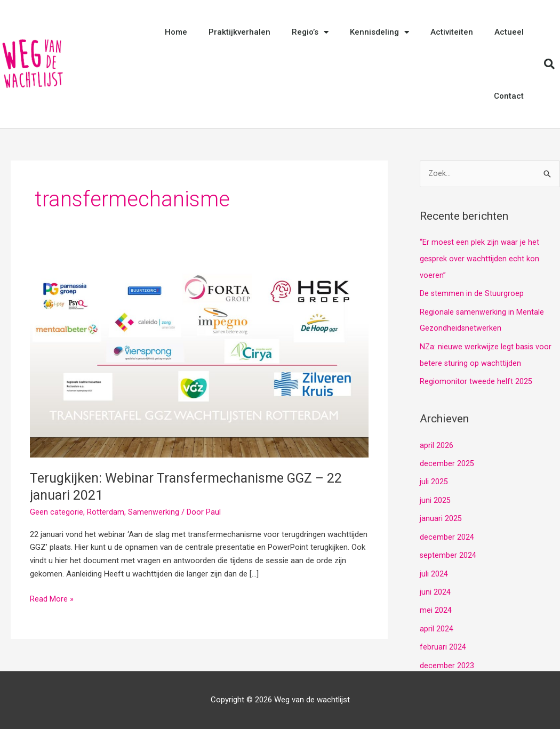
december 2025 (447, 460)
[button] (549, 64)
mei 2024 (436, 604)
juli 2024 (434, 568)
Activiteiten (452, 32)
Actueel (509, 32)
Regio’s (310, 32)
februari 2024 (443, 640)
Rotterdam (106, 512)
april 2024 (437, 622)
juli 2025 (434, 478)
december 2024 (447, 532)
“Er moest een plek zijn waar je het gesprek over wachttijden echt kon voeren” (480, 259)
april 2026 (437, 442)
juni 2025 (435, 496)
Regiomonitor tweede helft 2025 (476, 379)
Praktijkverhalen (239, 32)
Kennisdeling (379, 32)
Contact (509, 96)
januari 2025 (441, 514)
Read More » (52, 598)
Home (176, 32)
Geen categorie (57, 512)
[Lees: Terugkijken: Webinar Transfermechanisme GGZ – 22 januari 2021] (199, 362)
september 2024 (448, 550)
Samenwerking (154, 512)
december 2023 (447, 658)
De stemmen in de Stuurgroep (472, 293)
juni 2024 (435, 586)
